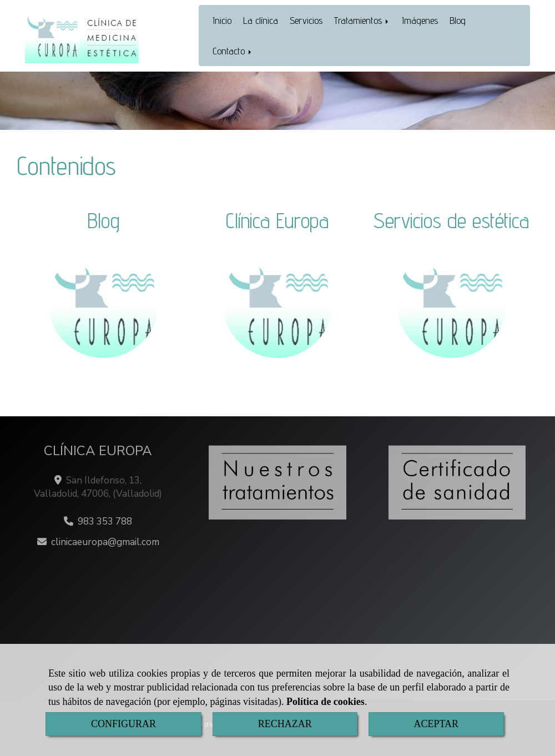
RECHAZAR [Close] (285, 724)
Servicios (306, 20)
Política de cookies (326, 702)
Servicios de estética (451, 220)
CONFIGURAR (123, 724)
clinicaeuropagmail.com (105, 542)
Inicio (222, 20)
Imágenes (420, 20)
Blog (458, 20)
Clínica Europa (277, 220)
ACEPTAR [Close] (437, 724)
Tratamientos (362, 20)
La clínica (261, 20)
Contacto (233, 51)
